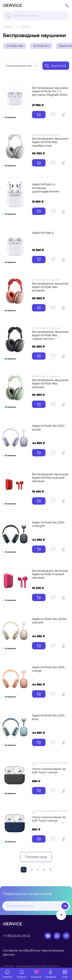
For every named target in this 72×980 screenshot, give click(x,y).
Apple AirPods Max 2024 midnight (48, 524)
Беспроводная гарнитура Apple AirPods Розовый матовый (50, 574)
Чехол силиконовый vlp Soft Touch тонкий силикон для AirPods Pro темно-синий (49, 822)
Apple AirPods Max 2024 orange (48, 669)
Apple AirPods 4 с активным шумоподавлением (46, 188)
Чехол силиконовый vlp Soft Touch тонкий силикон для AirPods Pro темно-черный (49, 774)
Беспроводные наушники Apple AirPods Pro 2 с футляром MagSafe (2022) (50, 91)
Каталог (26, 27)
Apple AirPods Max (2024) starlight (49, 621)
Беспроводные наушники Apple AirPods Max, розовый (50, 287)
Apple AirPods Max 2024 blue (48, 717)
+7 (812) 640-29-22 (17, 936)
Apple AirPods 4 (43, 233)
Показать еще (36, 857)
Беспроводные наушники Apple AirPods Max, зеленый (50, 384)
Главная (8, 27)
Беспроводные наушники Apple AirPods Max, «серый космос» (50, 335)
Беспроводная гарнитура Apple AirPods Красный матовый (50, 478)
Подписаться (65, 906)
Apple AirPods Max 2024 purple (48, 428)
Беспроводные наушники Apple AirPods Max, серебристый (50, 142)
